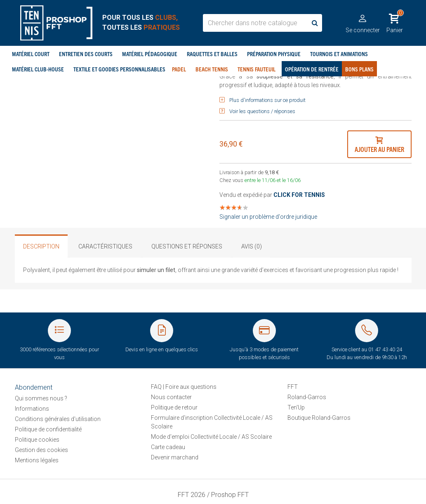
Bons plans (359, 69)
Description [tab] (41, 246)
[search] (315, 23)
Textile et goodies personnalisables (119, 69)
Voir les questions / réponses (257, 111)
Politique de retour (174, 407)
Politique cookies (37, 440)
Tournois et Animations (340, 54)
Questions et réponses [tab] (187, 246)
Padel (180, 69)
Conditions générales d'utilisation (58, 419)
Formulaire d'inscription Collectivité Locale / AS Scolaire (212, 422)
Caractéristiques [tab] (105, 246)
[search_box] (256, 23)
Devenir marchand (175, 457)
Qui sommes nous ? (41, 398)
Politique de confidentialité (48, 429)
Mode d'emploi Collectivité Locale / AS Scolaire (211, 437)
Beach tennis (212, 69)
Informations (32, 409)
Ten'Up (296, 407)
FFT (293, 387)
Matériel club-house (39, 69)
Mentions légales (37, 460)
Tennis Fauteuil (257, 69)
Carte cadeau (168, 447)
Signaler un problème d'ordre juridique (268, 217)
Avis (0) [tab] (252, 246)
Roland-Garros (307, 397)
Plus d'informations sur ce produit (262, 100)
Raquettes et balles (213, 54)
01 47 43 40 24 (385, 349)
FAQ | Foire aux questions (184, 387)
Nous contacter (171, 397)
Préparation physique (274, 54)
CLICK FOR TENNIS (299, 195)
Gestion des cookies (41, 450)
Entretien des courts (86, 54)
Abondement (34, 387)
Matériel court (31, 54)
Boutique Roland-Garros (319, 418)
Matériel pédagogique (150, 54)
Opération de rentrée (312, 69)
